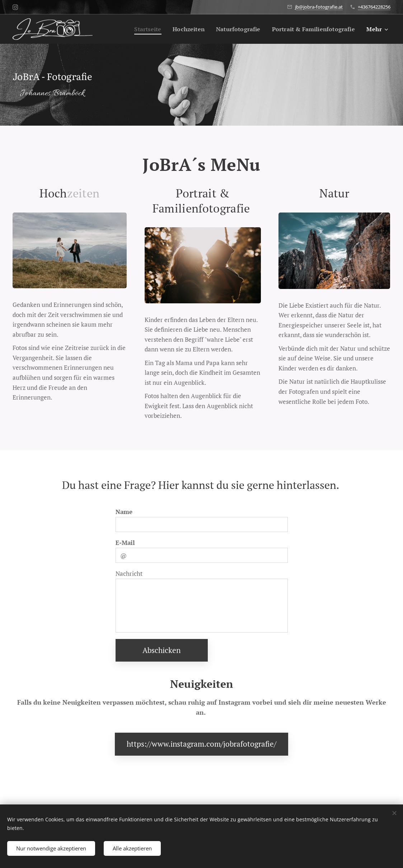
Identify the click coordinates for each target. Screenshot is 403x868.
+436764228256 (374, 7)
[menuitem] (137, 29)
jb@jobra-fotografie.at (319, 7)
